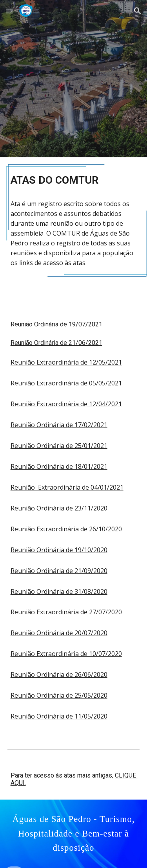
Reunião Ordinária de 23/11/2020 (59, 508)
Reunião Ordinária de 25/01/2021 (59, 446)
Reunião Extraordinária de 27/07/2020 (66, 612)
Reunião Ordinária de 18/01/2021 (59, 466)
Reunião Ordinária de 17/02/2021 (59, 425)
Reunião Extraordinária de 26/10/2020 (66, 529)
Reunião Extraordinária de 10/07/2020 (66, 654)
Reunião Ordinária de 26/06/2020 (59, 674)
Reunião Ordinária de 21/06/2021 (56, 343)
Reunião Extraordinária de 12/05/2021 (66, 362)
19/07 (77, 324)
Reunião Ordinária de (40, 324)
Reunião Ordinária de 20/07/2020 (59, 633)
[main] (74, 180)
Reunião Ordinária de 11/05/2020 (59, 716)
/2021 (94, 324)
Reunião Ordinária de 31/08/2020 (59, 592)
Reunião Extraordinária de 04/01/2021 (67, 487)
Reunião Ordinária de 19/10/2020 (59, 550)
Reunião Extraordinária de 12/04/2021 (66, 404)
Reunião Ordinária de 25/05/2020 (59, 695)
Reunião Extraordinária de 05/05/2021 (66, 383)
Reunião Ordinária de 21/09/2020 (59, 571)
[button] (9, 11)
